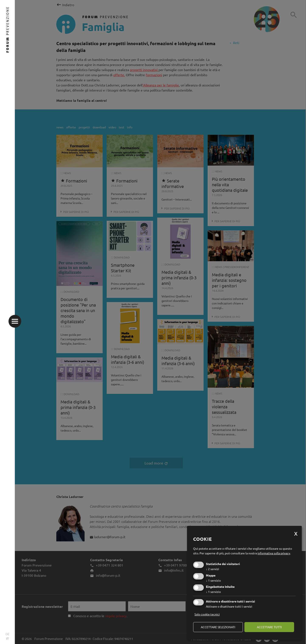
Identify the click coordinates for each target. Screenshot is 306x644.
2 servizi (212, 569)
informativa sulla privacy (274, 553)
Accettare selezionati (218, 627)
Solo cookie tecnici (207, 614)
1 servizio (213, 580)
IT (8, 638)
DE (7, 634)
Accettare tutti (269, 627)
